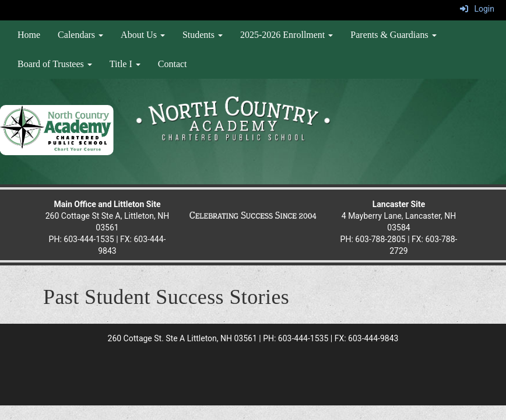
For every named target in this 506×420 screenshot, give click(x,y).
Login (477, 9)
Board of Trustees (55, 64)
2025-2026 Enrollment (287, 35)
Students (203, 35)
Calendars (80, 35)
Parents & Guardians (393, 35)
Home (29, 35)
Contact (173, 64)
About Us (143, 35)
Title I (125, 64)
